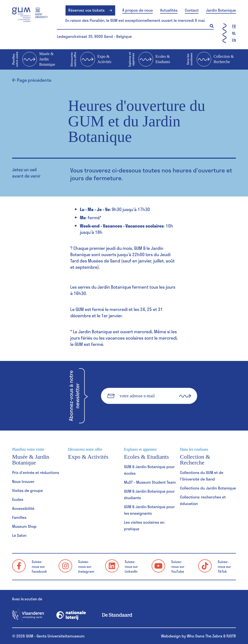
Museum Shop (24, 526)
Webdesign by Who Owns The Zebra (192, 636)
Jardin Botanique (221, 10)
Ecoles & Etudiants (149, 59)
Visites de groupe (27, 490)
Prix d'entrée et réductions (36, 472)
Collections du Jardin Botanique (208, 488)
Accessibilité (23, 508)
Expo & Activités (91, 59)
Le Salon (19, 535)
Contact (192, 10)
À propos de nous (138, 10)
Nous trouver (23, 481)
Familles (19, 517)
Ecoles (18, 499)
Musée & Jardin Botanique (34, 59)
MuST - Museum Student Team (150, 482)
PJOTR (231, 636)
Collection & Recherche (210, 59)
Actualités (169, 10)
